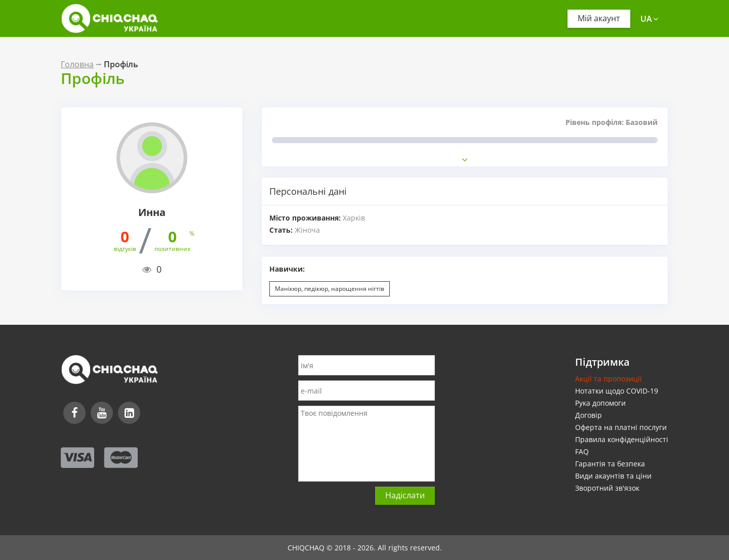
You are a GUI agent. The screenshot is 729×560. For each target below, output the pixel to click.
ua (649, 19)
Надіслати (405, 495)
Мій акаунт (599, 18)
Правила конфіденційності (622, 439)
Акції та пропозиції (609, 379)
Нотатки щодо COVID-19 (617, 391)
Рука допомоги (600, 403)
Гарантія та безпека (610, 464)
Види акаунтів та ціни (613, 476)
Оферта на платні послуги (621, 427)
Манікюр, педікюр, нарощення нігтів (330, 289)
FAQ (582, 451)
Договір (589, 415)
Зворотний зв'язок (607, 488)
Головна (77, 64)
